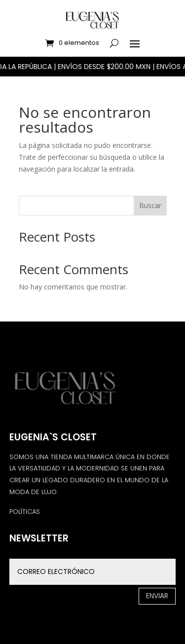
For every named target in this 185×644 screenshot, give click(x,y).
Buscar (150, 205)
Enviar (157, 596)
